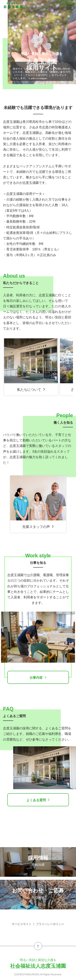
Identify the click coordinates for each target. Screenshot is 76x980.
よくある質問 (38, 800)
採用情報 (38, 861)
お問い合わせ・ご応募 (38, 893)
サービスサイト (22, 924)
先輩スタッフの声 (38, 527)
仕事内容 (38, 677)
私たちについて (31, 389)
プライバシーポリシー (50, 924)
